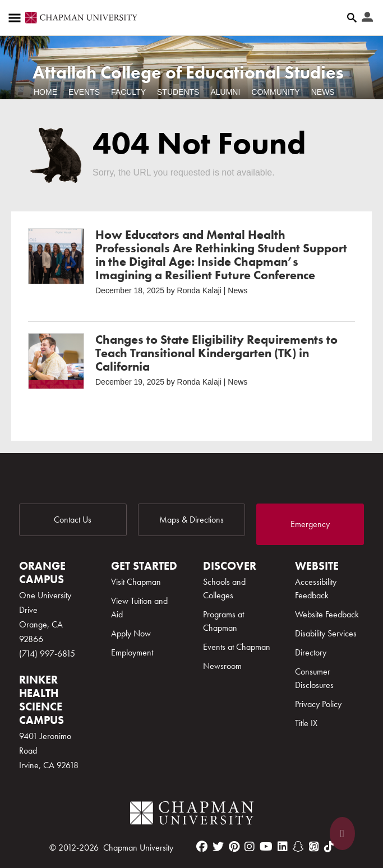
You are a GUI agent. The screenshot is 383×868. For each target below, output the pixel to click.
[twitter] (218, 847)
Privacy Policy (318, 704)
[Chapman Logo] (192, 815)
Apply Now (131, 633)
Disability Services (326, 633)
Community (275, 92)
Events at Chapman (237, 647)
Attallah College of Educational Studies (188, 73)
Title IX (306, 723)
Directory (311, 652)
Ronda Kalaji (199, 290)
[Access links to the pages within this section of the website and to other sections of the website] (17, 18)
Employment (132, 652)
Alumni (225, 92)
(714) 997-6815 (47, 654)
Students (178, 92)
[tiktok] (329, 847)
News (323, 92)
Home (45, 92)
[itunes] (314, 847)
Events (84, 92)
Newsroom (222, 666)
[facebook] (202, 847)
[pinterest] (234, 847)
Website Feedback (327, 614)
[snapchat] (298, 847)
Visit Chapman (136, 582)
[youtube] (266, 847)
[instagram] (250, 847)
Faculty (128, 92)
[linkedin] (283, 847)
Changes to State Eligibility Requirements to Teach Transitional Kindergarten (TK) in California (216, 353)
